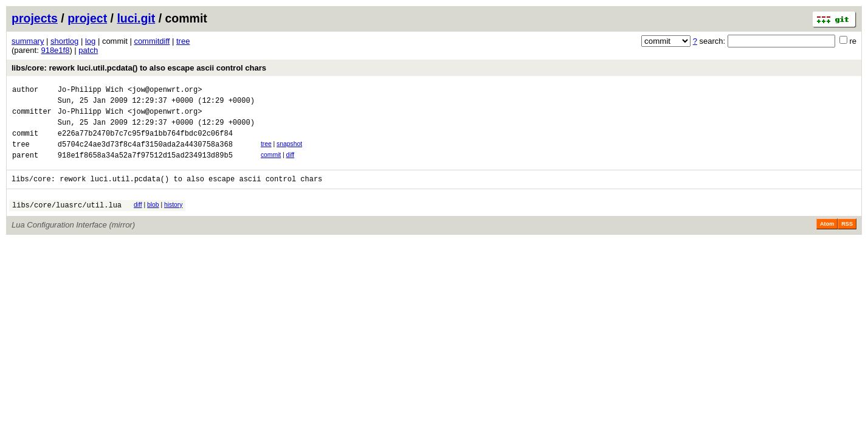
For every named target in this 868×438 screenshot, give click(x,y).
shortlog (64, 41)
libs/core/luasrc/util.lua (67, 221)
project (87, 18)
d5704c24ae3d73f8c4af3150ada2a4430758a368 (145, 155)
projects (35, 18)
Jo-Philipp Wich (91, 91)
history (173, 219)
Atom (827, 240)
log (90, 41)
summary (28, 41)
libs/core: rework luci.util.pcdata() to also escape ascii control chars (139, 68)
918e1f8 (55, 50)
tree (183, 41)
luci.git (136, 18)
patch (88, 50)
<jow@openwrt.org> (165, 91)
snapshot (289, 153)
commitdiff (152, 41)
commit (271, 166)
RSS (847, 240)
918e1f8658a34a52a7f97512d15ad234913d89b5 (145, 168)
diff (291, 166)
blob (153, 219)
